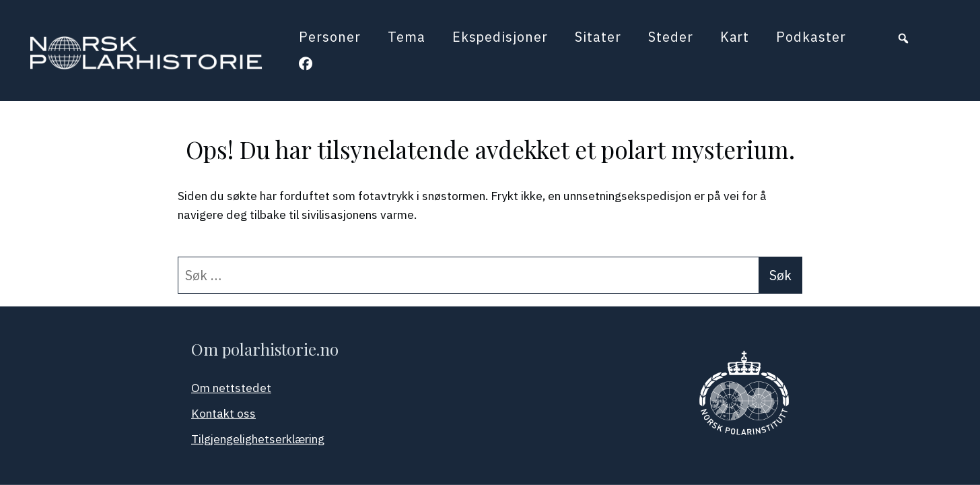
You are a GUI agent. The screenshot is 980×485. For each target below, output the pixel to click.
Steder (671, 37)
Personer (330, 37)
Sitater (598, 37)
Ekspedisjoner (500, 37)
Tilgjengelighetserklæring (258, 439)
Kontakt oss (223, 413)
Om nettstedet (231, 388)
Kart (735, 37)
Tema (407, 37)
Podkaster (811, 37)
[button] (903, 38)
